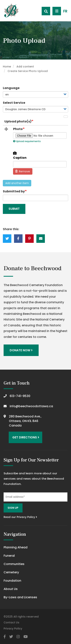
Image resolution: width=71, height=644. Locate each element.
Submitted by (14, 191)
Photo (18, 129)
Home (7, 67)
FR (65, 11)
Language (11, 88)
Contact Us (11, 622)
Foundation (12, 581)
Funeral (9, 556)
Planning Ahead (16, 547)
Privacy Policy (13, 629)
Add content (25, 67)
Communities (14, 564)
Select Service (14, 103)
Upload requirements (27, 141)
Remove (23, 171)
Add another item (17, 183)
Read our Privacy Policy (20, 517)
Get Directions (26, 437)
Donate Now (21, 350)
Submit (14, 209)
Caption (20, 158)
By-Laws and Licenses (20, 597)
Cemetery (11, 572)
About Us (11, 589)
